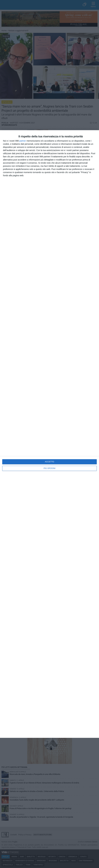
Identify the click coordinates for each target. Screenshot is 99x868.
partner (23, 141)
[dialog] (49, 434)
